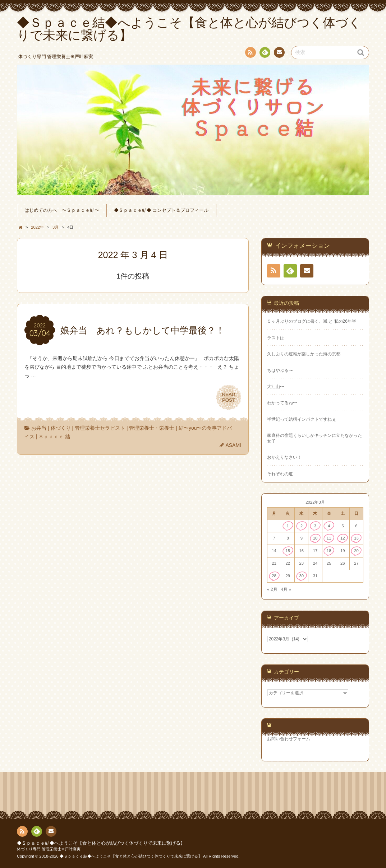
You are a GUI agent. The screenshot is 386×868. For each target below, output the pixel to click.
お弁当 (39, 428)
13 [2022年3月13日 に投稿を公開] (356, 538)
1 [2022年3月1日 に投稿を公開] (288, 526)
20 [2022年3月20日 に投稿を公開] (356, 551)
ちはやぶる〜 (280, 370)
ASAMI (233, 445)
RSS (250, 54)
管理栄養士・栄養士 (152, 428)
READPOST (229, 397)
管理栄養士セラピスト (100, 428)
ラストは (276, 338)
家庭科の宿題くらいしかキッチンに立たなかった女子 (314, 438)
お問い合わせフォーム (289, 739)
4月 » (286, 589)
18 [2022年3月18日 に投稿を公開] (329, 551)
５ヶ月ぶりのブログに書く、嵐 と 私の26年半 (312, 321)
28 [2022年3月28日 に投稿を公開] (274, 576)
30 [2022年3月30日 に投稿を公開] (302, 576)
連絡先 (279, 53)
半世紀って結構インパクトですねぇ (302, 419)
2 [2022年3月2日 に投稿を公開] (302, 526)
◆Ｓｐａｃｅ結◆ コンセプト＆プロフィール (161, 210)
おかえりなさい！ (284, 457)
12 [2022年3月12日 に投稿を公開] (343, 538)
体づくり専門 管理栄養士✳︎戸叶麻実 (49, 849)
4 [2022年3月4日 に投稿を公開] (329, 526)
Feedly (265, 53)
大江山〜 (276, 387)
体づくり (61, 428)
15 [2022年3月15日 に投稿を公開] (288, 551)
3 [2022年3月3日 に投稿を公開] (315, 526)
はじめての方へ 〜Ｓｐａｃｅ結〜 (62, 210)
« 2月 (272, 589)
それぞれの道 (280, 474)
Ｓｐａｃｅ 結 (54, 437)
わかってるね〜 (282, 403)
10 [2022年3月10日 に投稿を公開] (315, 538)
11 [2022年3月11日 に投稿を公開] (329, 538)
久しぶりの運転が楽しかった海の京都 (304, 354)
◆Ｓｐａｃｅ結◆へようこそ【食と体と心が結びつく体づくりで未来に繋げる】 (101, 843)
